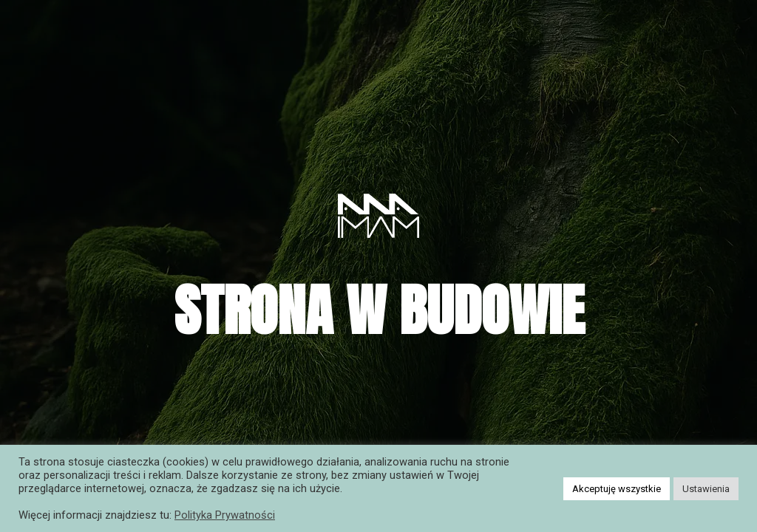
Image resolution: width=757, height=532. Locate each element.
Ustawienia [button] (706, 489)
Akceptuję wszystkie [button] (617, 489)
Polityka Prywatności (225, 515)
